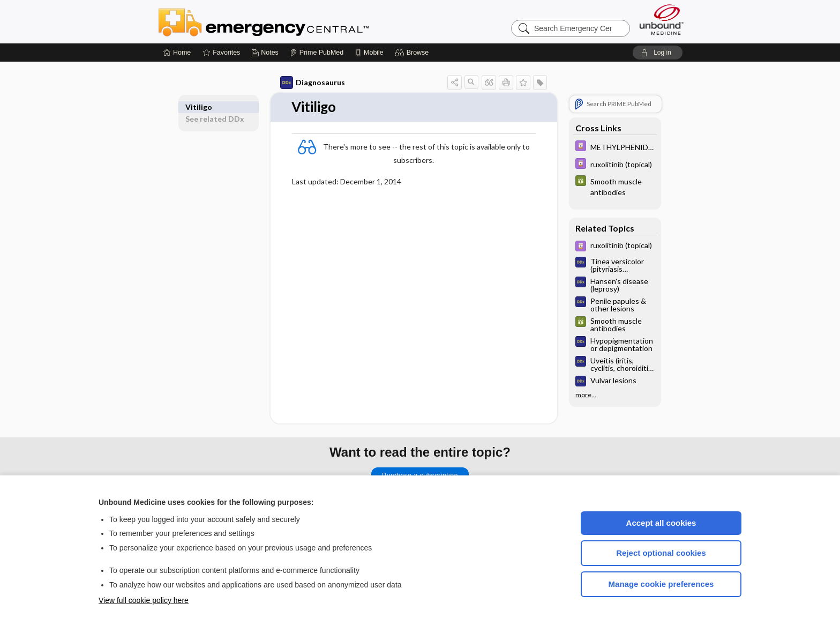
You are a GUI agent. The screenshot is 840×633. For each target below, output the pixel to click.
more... (586, 395)
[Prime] (317, 53)
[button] (413, 53)
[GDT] (615, 186)
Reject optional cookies (661, 553)
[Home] (177, 53)
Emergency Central (291, 21)
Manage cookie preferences (661, 584)
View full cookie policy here (144, 600)
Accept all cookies (661, 523)
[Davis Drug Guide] (615, 147)
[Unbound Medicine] (662, 20)
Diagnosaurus (313, 83)
